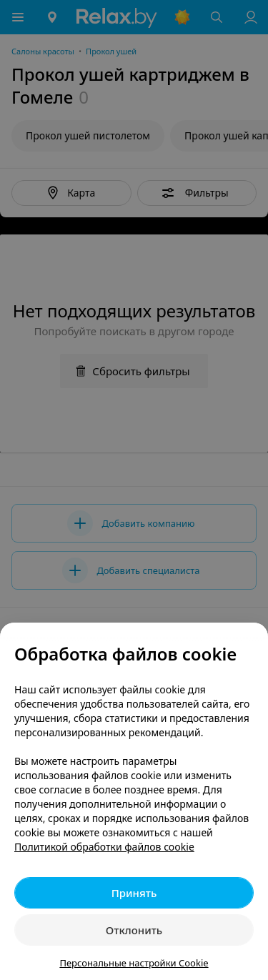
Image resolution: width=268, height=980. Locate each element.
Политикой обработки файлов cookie (104, 847)
